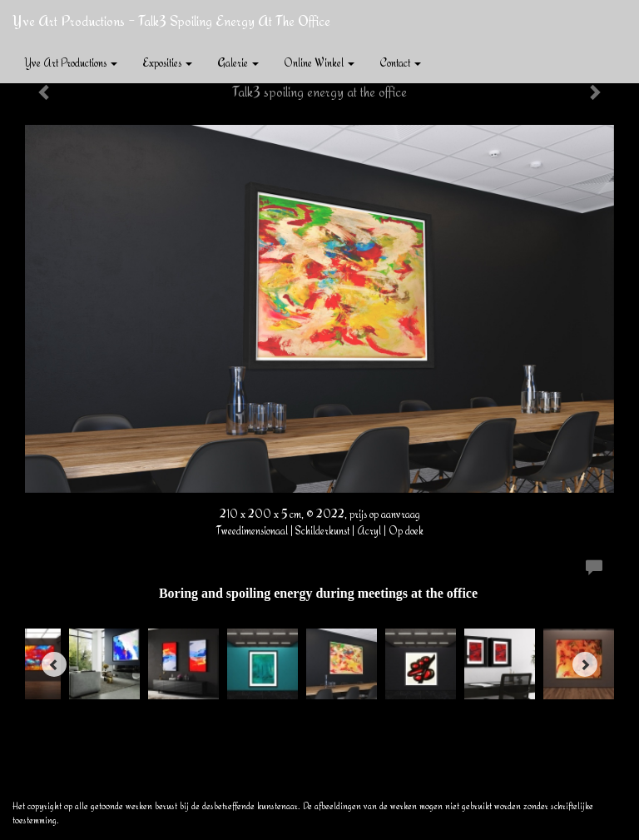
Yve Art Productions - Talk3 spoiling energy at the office (171, 20)
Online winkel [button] (319, 62)
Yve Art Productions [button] (71, 62)
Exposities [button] (167, 62)
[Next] (585, 664)
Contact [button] (400, 62)
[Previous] (54, 664)
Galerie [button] (238, 62)
